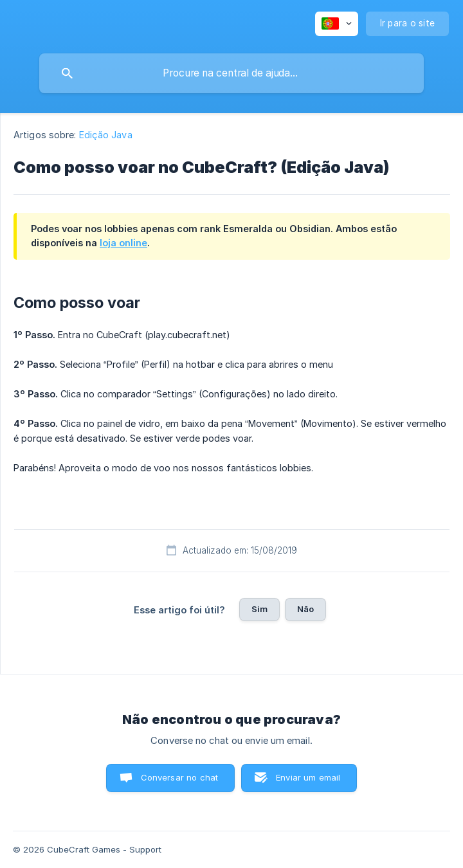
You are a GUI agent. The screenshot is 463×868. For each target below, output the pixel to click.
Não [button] (305, 609)
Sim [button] (259, 609)
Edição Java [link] (106, 135)
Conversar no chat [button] (180, 777)
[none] (337, 24)
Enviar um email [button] (308, 777)
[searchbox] (232, 73)
